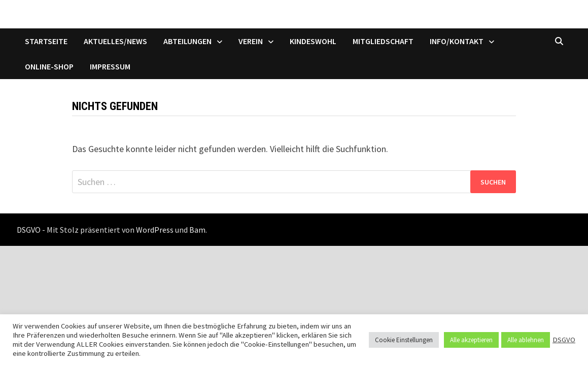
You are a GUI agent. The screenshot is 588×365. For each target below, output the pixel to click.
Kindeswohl (313, 41)
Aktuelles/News (115, 41)
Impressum (110, 66)
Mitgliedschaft (383, 41)
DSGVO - (31, 230)
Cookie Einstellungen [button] (404, 340)
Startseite (46, 41)
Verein (251, 41)
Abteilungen (187, 41)
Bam (197, 230)
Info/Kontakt (457, 41)
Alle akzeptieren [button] (471, 340)
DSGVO (564, 340)
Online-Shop (49, 66)
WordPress (155, 230)
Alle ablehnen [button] (526, 340)
